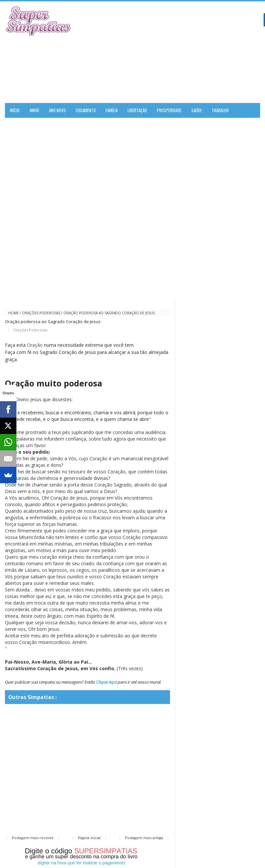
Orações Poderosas (41, 313)
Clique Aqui (106, 682)
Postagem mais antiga (144, 838)
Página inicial (89, 838)
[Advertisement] (183, 52)
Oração (35, 345)
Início (15, 110)
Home (13, 313)
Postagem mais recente (33, 838)
